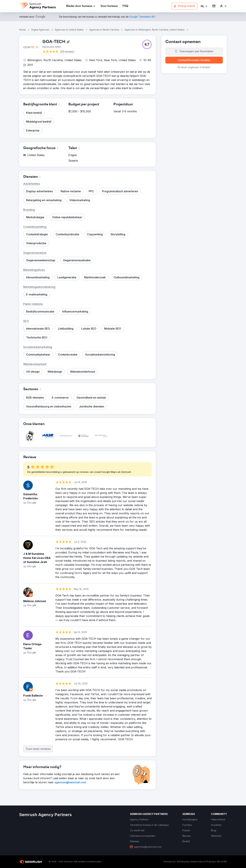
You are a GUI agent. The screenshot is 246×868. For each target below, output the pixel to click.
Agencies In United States (69, 30)
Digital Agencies (40, 30)
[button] (204, 6)
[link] (109, 6)
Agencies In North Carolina (104, 30)
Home (22, 30)
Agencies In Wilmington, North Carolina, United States (155, 30)
